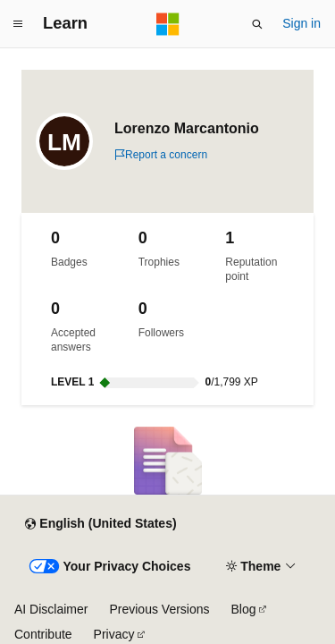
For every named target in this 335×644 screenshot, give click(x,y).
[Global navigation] (18, 24)
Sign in (301, 23)
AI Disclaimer (51, 609)
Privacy (114, 634)
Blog (244, 609)
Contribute (43, 634)
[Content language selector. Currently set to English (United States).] (100, 524)
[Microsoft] (168, 24)
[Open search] (257, 24)
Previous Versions (159, 609)
